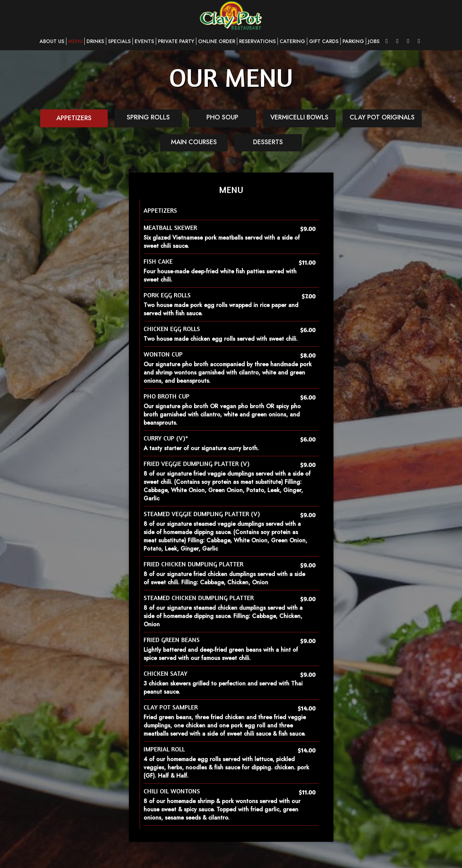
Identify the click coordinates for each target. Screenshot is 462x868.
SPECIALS (119, 41)
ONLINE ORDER (217, 41)
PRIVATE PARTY (176, 41)
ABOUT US (52, 41)
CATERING (292, 41)
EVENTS (144, 41)
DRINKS (95, 41)
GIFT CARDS (324, 41)
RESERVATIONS (257, 41)
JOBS (374, 41)
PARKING (353, 41)
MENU (75, 41)
